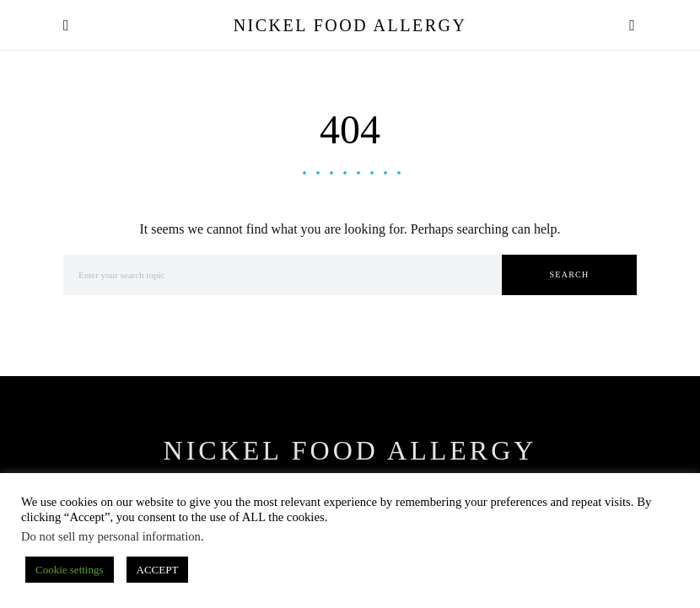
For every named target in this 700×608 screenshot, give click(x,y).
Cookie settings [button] (70, 570)
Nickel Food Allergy (350, 25)
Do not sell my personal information (111, 536)
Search (570, 274)
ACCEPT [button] (158, 570)
